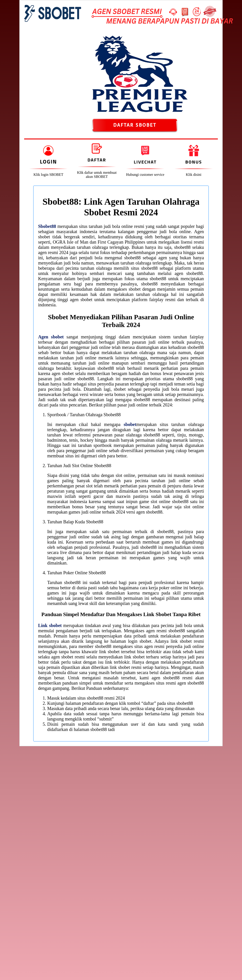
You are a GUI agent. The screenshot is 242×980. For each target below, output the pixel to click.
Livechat (145, 162)
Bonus (194, 162)
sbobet (130, 424)
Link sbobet (50, 625)
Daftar (97, 160)
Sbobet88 (47, 226)
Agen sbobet (51, 337)
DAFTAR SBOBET (135, 125)
